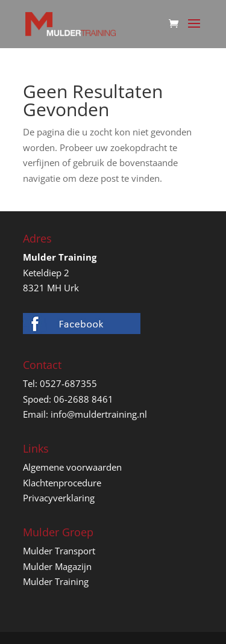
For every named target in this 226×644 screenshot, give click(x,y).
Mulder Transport (59, 551)
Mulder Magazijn (57, 566)
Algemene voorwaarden (72, 467)
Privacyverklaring (59, 498)
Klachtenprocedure (62, 483)
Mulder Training (56, 581)
